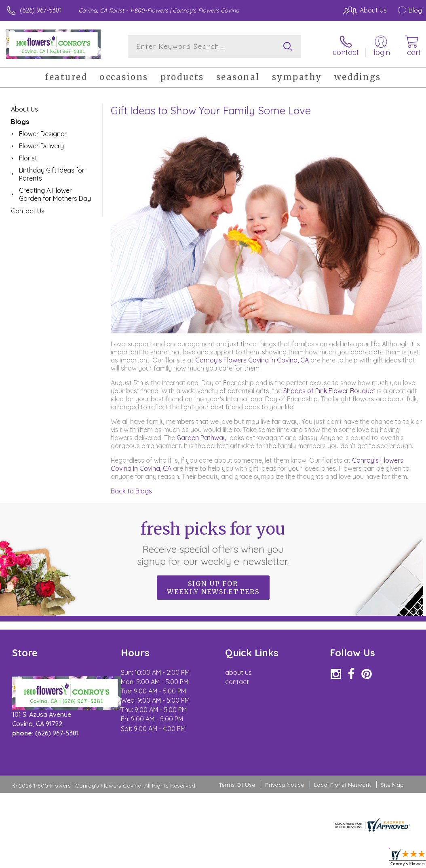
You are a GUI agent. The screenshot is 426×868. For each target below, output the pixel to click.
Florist (28, 158)
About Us (24, 109)
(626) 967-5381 (41, 10)
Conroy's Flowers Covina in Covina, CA (252, 360)
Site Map (392, 785)
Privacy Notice (285, 785)
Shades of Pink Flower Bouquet (329, 391)
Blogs (20, 122)
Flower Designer (43, 134)
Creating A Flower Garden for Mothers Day (55, 194)
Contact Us (28, 211)
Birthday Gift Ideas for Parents (52, 174)
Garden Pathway (202, 438)
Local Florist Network (342, 785)
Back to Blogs (131, 491)
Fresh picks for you (213, 543)
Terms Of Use (237, 785)
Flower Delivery (41, 146)
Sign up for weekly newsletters (213, 588)
